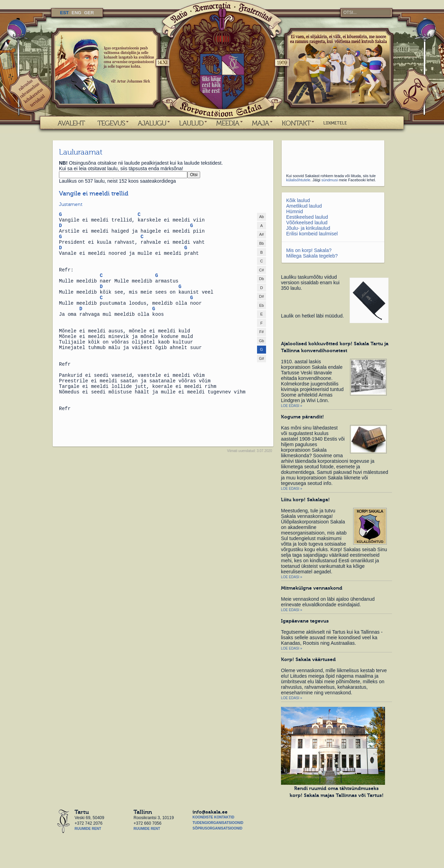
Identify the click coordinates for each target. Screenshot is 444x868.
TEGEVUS (111, 123)
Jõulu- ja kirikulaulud (308, 228)
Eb (261, 305)
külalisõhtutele (298, 180)
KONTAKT (296, 123)
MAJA (260, 123)
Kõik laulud (298, 200)
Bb (261, 243)
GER (89, 13)
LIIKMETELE (335, 123)
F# (261, 332)
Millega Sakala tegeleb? (312, 256)
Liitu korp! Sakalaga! (305, 500)
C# (262, 270)
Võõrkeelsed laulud (307, 223)
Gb (262, 341)
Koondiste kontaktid (213, 817)
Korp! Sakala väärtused (308, 659)
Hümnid (294, 211)
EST (64, 13)
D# (262, 296)
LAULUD (191, 123)
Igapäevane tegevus (305, 621)
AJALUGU (152, 123)
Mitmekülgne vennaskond (312, 588)
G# (262, 358)
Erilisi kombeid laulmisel (312, 234)
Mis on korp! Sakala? (309, 250)
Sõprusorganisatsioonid (217, 828)
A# (261, 234)
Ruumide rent (88, 829)
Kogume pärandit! (302, 417)
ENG (76, 13)
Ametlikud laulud (304, 206)
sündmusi (330, 180)
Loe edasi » (292, 406)
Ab (261, 217)
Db (262, 279)
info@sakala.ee (210, 812)
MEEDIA (228, 123)
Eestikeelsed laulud (307, 217)
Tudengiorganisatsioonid (218, 823)
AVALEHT (71, 123)
